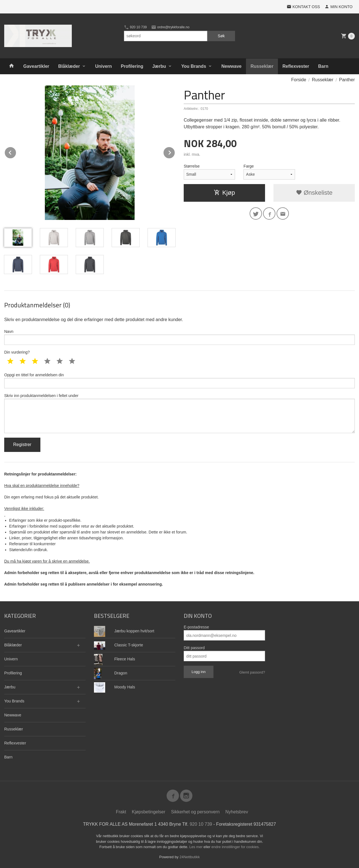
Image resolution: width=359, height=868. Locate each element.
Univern (103, 66)
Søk (221, 36)
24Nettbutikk (190, 857)
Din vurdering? (17, 352)
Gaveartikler (36, 66)
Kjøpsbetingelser (149, 812)
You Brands (194, 66)
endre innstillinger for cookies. (236, 847)
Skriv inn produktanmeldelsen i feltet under (179, 413)
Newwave (231, 66)
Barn (323, 66)
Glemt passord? (252, 672)
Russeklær (262, 66)
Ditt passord (194, 648)
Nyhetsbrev (237, 812)
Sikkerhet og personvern (195, 812)
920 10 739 (135, 27)
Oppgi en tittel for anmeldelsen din (179, 380)
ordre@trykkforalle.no (170, 27)
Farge (249, 166)
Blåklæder (69, 66)
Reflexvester (296, 66)
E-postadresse (196, 627)
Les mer (196, 847)
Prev (16, 152)
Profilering (132, 66)
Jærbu (159, 66)
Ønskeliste (314, 193)
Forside (299, 80)
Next (175, 152)
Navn (179, 337)
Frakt (121, 812)
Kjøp (224, 193)
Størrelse (192, 166)
